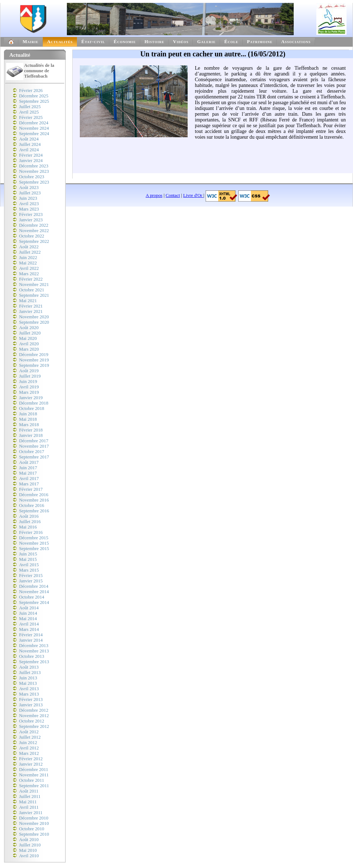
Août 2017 (29, 462)
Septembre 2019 (34, 365)
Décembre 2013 (34, 646)
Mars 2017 (29, 484)
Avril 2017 (29, 479)
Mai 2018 (28, 419)
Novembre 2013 (34, 651)
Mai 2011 (28, 802)
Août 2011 (29, 791)
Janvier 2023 (31, 220)
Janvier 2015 (31, 581)
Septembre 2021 (34, 295)
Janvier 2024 (31, 161)
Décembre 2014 (34, 586)
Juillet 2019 (30, 376)
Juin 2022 (28, 258)
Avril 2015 (29, 565)
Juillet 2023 (30, 193)
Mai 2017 (28, 473)
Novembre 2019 (34, 360)
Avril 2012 (29, 748)
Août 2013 (29, 667)
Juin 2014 (28, 613)
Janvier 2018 (31, 435)
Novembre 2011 (34, 775)
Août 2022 (29, 247)
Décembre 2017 (34, 441)
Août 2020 (29, 328)
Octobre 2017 (32, 452)
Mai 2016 (28, 527)
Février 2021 (31, 306)
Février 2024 (31, 155)
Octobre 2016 (32, 505)
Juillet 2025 (30, 107)
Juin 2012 (28, 743)
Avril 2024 (29, 150)
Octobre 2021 (32, 290)
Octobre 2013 (32, 656)
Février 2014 (31, 635)
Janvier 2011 (31, 813)
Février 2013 (31, 700)
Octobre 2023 (32, 177)
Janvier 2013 (31, 705)
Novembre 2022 (34, 231)
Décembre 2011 (34, 770)
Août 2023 (29, 188)
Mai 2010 (28, 850)
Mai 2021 (28, 301)
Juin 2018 (28, 414)
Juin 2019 (28, 382)
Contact (173, 195)
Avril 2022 (29, 268)
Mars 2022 (29, 274)
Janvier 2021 (31, 311)
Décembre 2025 (34, 96)
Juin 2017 (28, 468)
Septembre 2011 (34, 786)
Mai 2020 (28, 338)
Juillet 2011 (30, 797)
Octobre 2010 (32, 829)
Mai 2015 (28, 559)
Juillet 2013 (30, 673)
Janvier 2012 (31, 764)
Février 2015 (31, 576)
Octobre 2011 (32, 780)
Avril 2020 (29, 344)
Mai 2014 (28, 619)
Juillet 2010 (30, 845)
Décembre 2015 (34, 538)
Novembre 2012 (34, 716)
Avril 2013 (29, 689)
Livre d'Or (193, 195)
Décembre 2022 (34, 225)
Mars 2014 (29, 629)
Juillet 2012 (30, 737)
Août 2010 (29, 840)
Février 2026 (31, 91)
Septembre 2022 (34, 241)
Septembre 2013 (34, 662)
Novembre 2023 (34, 171)
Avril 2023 (29, 204)
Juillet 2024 (30, 144)
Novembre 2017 (34, 446)
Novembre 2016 (34, 500)
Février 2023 (31, 214)
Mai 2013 (28, 683)
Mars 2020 (29, 349)
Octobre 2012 (32, 721)
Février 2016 (31, 532)
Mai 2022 (28, 263)
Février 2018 (31, 430)
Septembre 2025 (34, 101)
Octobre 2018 (32, 408)
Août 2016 (29, 516)
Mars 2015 (29, 570)
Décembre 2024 (34, 123)
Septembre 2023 (34, 182)
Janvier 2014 (31, 640)
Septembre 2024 (34, 134)
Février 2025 (31, 117)
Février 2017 (31, 489)
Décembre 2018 (34, 403)
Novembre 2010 (34, 823)
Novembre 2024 (34, 128)
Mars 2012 (29, 753)
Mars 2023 (29, 209)
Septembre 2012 (34, 726)
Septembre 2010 (34, 834)
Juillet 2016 (30, 522)
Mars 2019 (29, 392)
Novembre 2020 (34, 317)
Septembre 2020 (34, 322)
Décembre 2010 (34, 818)
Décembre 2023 (34, 166)
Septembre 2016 (34, 511)
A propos (154, 195)
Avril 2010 (29, 856)
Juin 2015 (28, 554)
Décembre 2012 (34, 710)
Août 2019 (29, 371)
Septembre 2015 (34, 549)
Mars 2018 (29, 425)
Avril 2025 (29, 112)
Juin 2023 (28, 198)
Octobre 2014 (32, 597)
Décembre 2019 (34, 355)
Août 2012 (29, 732)
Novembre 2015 (34, 543)
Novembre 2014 (34, 592)
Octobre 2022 (32, 236)
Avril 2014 (29, 624)
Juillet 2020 (30, 333)
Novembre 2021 (34, 285)
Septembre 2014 (34, 602)
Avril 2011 (29, 807)
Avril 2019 (29, 387)
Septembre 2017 (34, 457)
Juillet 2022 (30, 252)
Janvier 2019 (31, 398)
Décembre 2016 (34, 495)
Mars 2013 (29, 694)
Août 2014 (29, 608)
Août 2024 (29, 139)
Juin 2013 (28, 678)
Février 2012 (31, 759)
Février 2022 (31, 279)
